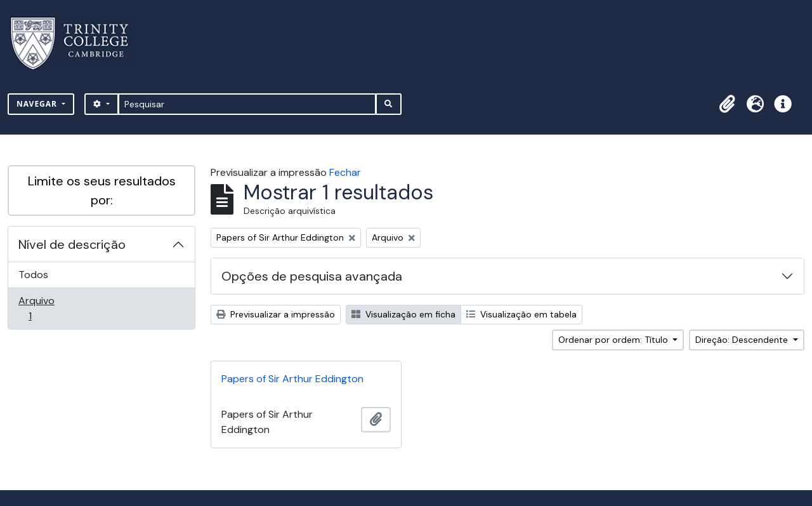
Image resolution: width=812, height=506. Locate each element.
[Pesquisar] (247, 104)
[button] (727, 104)
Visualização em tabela (521, 314)
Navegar (38, 104)
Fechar (345, 172)
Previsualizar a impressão (276, 314)
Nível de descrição (72, 244)
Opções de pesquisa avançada (312, 276)
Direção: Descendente (743, 340)
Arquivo (48, 308)
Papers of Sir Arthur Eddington (292, 379)
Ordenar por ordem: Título (614, 340)
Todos (33, 275)
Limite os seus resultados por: (102, 190)
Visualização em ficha (403, 314)
